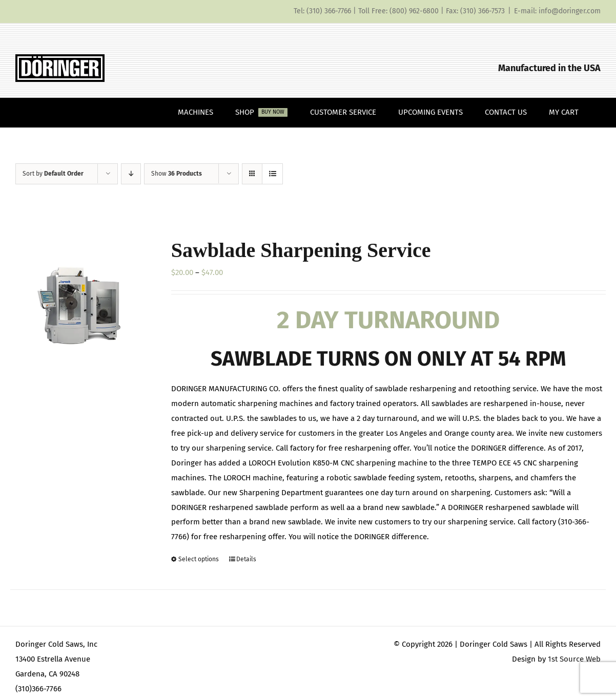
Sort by (53, 174)
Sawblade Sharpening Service (301, 250)
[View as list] (272, 174)
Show (177, 174)
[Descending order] (131, 174)
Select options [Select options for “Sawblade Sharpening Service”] (199, 559)
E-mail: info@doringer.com (557, 11)
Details (246, 559)
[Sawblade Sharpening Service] (79, 304)
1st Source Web (574, 659)
